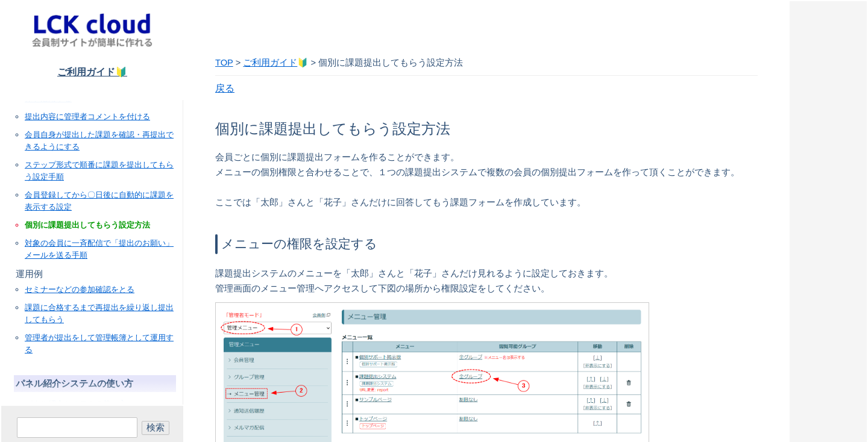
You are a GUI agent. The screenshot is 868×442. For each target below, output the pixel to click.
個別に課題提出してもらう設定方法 (87, 225)
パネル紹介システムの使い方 (76, 404)
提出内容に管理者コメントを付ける (87, 117)
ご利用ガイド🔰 (92, 72)
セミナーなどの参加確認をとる (80, 289)
